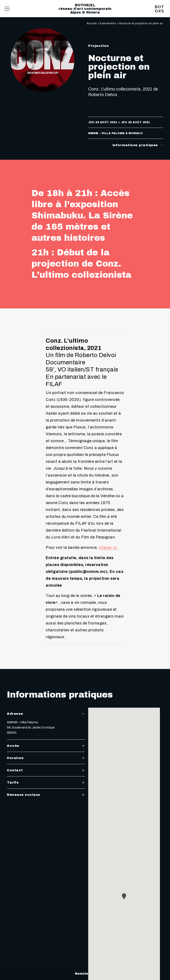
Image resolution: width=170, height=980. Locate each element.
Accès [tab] (46, 746)
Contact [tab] (46, 770)
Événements (108, 23)
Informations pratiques (138, 145)
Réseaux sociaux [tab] (46, 795)
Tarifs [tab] (46, 782)
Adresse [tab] (46, 714)
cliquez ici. (109, 548)
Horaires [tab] (46, 758)
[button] (124, 900)
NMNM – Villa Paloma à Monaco (115, 133)
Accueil (92, 23)
